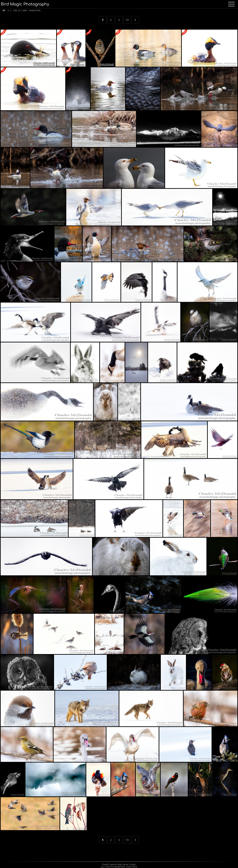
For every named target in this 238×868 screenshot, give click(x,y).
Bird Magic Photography (25, 4)
